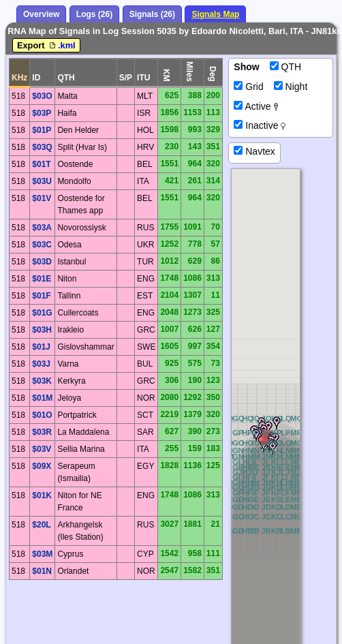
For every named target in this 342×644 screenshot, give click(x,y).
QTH (285, 67)
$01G (42, 313)
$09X (42, 466)
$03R (42, 432)
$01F (41, 296)
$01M (42, 398)
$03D (42, 262)
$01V (42, 198)
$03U (42, 181)
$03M (42, 554)
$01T (41, 164)
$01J (41, 347)
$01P (42, 130)
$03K (42, 381)
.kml (61, 45)
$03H (42, 330)
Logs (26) (94, 14)
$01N (42, 571)
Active (256, 106)
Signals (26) (152, 14)
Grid (248, 87)
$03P (42, 113)
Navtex (254, 151)
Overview (41, 14)
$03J (41, 364)
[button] (268, 428)
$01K (42, 495)
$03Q (42, 147)
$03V (42, 449)
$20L (41, 525)
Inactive (260, 125)
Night (291, 87)
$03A (42, 228)
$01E (42, 279)
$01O (42, 415)
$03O (42, 96)
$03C (42, 245)
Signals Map (215, 14)
